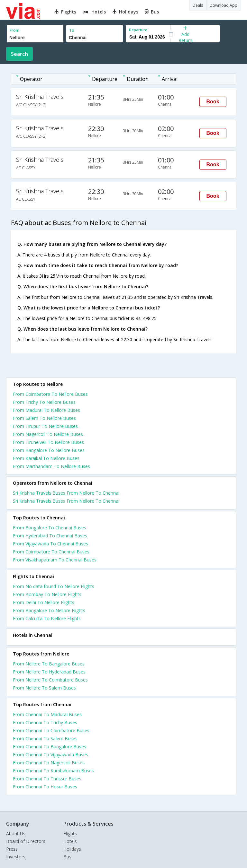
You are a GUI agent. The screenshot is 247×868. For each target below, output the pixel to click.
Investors (16, 857)
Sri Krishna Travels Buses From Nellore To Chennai (66, 493)
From (14, 30)
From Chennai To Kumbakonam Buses (53, 771)
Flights (70, 833)
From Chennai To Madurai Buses (47, 714)
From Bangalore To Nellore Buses (49, 450)
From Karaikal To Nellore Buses (46, 458)
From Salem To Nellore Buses (44, 418)
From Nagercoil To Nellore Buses (48, 434)
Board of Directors (26, 841)
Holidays (72, 849)
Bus (67, 857)
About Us (16, 833)
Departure (138, 30)
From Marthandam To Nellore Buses (51, 466)
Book (213, 102)
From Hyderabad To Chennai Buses (50, 536)
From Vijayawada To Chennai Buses (50, 544)
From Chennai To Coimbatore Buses (51, 730)
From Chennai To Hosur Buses (45, 787)
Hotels (70, 841)
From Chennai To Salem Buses (45, 738)
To (72, 30)
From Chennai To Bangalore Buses (50, 746)
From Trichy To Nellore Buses (44, 402)
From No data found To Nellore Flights (54, 586)
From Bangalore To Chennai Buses (50, 528)
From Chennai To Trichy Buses (45, 722)
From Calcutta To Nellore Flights (47, 618)
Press (12, 849)
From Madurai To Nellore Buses (46, 410)
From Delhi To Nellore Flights (44, 602)
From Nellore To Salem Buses (44, 688)
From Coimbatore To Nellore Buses (50, 394)
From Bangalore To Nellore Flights (49, 610)
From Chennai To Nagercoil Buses (49, 763)
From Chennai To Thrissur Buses (47, 779)
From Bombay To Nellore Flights (47, 594)
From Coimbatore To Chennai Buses (51, 552)
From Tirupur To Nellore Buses (45, 426)
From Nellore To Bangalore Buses (49, 664)
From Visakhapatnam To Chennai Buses (55, 560)
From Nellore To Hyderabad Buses (49, 672)
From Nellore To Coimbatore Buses (50, 680)
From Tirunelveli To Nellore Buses (48, 442)
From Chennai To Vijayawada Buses (50, 755)
